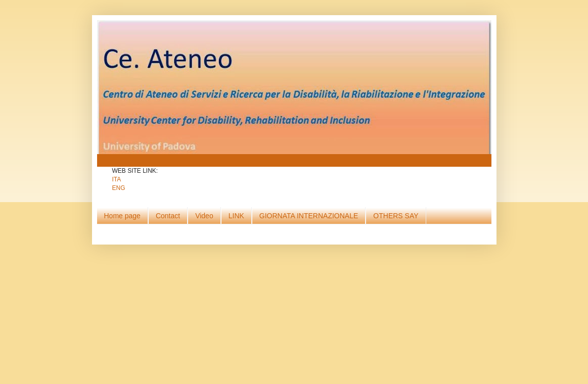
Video (204, 216)
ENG (119, 188)
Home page (122, 216)
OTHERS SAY (396, 216)
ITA (117, 179)
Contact (168, 216)
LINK (236, 216)
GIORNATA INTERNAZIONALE (309, 216)
